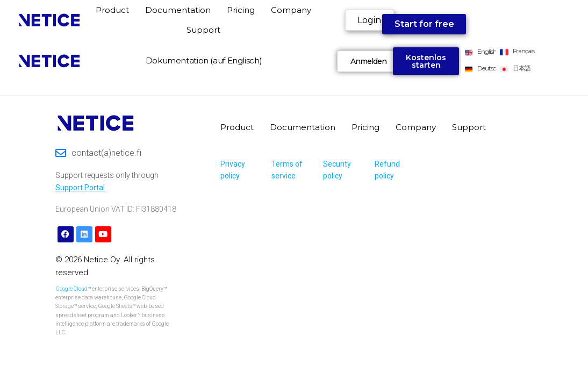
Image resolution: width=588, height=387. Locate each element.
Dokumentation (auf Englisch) (204, 60)
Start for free (424, 24)
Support (203, 30)
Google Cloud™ (73, 289)
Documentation (178, 10)
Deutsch (488, 68)
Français (524, 51)
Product (112, 10)
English (487, 51)
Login (369, 20)
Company (291, 10)
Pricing (241, 10)
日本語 (522, 68)
